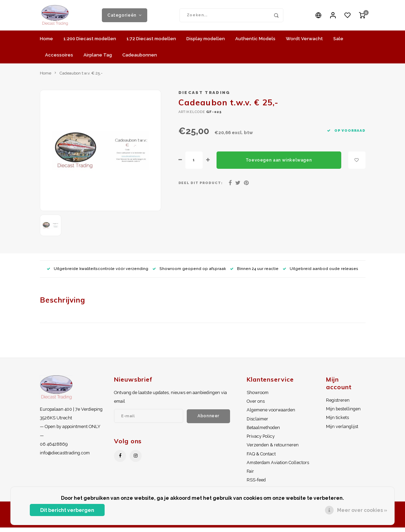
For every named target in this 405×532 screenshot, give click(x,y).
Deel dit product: (201, 187)
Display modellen (206, 43)
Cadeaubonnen (140, 59)
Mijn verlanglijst (342, 431)
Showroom (258, 397)
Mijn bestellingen (343, 413)
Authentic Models (255, 43)
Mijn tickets (337, 422)
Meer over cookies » (362, 510)
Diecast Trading (204, 97)
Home (46, 43)
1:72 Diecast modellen (151, 43)
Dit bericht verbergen (67, 510)
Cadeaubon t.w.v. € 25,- (81, 77)
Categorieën (125, 17)
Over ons (256, 406)
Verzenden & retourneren (273, 449)
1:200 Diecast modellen (90, 43)
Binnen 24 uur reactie (254, 273)
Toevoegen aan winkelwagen (279, 164)
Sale (338, 43)
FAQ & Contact (261, 458)
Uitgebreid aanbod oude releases (320, 273)
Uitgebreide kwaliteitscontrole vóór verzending (98, 273)
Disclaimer (257, 423)
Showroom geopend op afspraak (189, 273)
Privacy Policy (261, 441)
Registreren (338, 404)
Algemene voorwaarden (271, 414)
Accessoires (59, 59)
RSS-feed (256, 484)
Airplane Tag (98, 59)
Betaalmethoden (263, 432)
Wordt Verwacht (304, 43)
